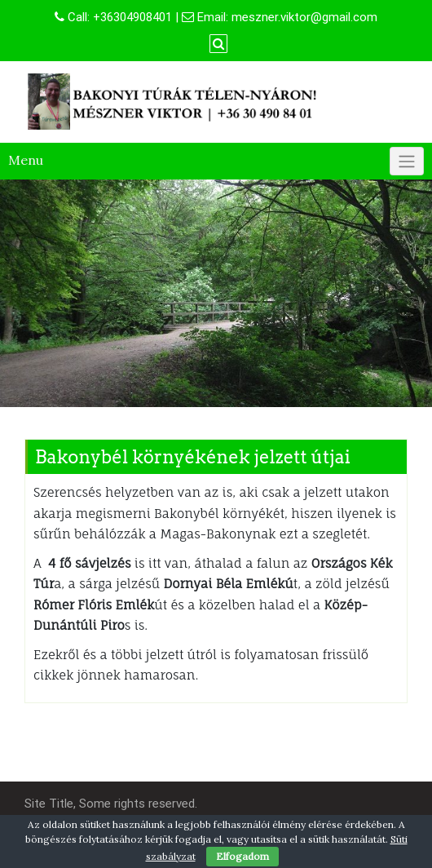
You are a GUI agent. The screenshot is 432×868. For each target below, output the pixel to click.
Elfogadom (242, 856)
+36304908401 (132, 17)
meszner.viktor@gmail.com (304, 17)
